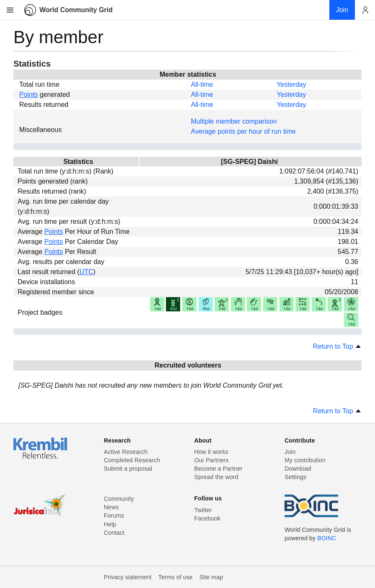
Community (119, 499)
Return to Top (337, 346)
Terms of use (176, 577)
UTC (87, 272)
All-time (202, 84)
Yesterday (291, 84)
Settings (295, 477)
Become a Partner (219, 469)
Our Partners (212, 460)
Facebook (208, 518)
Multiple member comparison (234, 121)
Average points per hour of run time (243, 131)
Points (28, 95)
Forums (114, 515)
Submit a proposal (128, 469)
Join (290, 452)
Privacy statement (128, 577)
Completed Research (132, 460)
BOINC (327, 538)
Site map (211, 577)
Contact (114, 533)
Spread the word (216, 477)
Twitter (203, 510)
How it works (211, 452)
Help (110, 524)
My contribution (305, 460)
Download (298, 469)
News (111, 507)
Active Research (126, 452)
